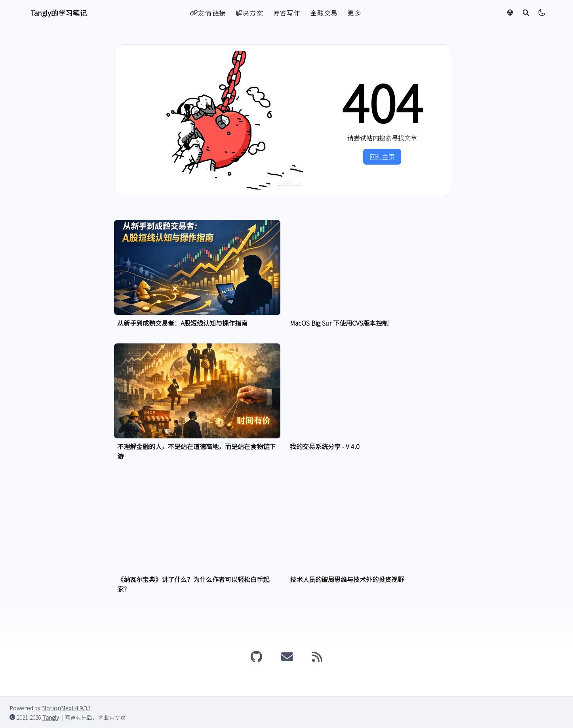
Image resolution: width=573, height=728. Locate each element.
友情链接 (208, 13)
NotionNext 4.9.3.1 (66, 708)
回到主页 (382, 157)
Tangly (51, 717)
